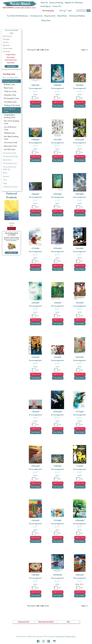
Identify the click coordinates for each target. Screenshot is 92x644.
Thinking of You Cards (12, 105)
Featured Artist (24, 622)
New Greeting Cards (11, 78)
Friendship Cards (10, 102)
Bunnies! (6, 176)
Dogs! (5, 183)
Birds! (5, 173)
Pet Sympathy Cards (11, 98)
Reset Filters (11, 66)
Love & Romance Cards (10, 128)
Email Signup (46, 6)
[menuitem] (11, 36)
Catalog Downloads (10, 187)
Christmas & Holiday (77, 16)
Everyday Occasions (46, 34)
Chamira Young (7, 48)
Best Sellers (7, 160)
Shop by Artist (50, 16)
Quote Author (12, 57)
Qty (37, 98)
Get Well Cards (10, 150)
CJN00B (11, 223)
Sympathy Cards (10, 95)
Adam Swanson (7, 36)
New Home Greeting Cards (11, 122)
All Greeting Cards (10, 163)
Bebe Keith (6, 45)
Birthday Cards (9, 85)
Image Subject (12, 63)
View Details (36, 106)
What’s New (46, 21)
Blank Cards (8, 88)
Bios (68, 622)
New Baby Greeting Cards (11, 138)
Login (70, 11)
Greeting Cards (36, 16)
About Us (44, 3)
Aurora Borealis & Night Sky (10, 168)
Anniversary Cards (11, 143)
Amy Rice (6, 42)
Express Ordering (56, 3)
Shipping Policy (71, 637)
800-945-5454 (48, 11)
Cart (61, 11)
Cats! (5, 180)
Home (27, 30)
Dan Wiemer (7, 52)
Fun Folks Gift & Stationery (18, 16)
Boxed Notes (62, 16)
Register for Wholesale (74, 3)
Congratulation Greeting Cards (9, 116)
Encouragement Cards (10, 110)
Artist (15, 33)
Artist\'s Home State (11, 60)
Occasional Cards (9, 153)
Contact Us (57, 6)
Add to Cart (36, 102)
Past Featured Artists (46, 622)
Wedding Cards (10, 133)
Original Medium (12, 55)
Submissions (60, 637)
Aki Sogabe (6, 39)
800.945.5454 (38, 637)
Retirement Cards (10, 146)
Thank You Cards (10, 92)
